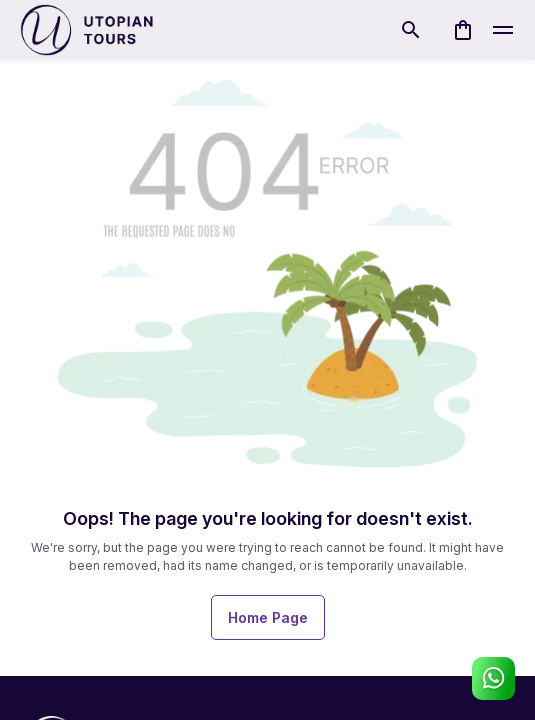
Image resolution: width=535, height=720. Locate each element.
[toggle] (503, 30)
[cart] (463, 30)
